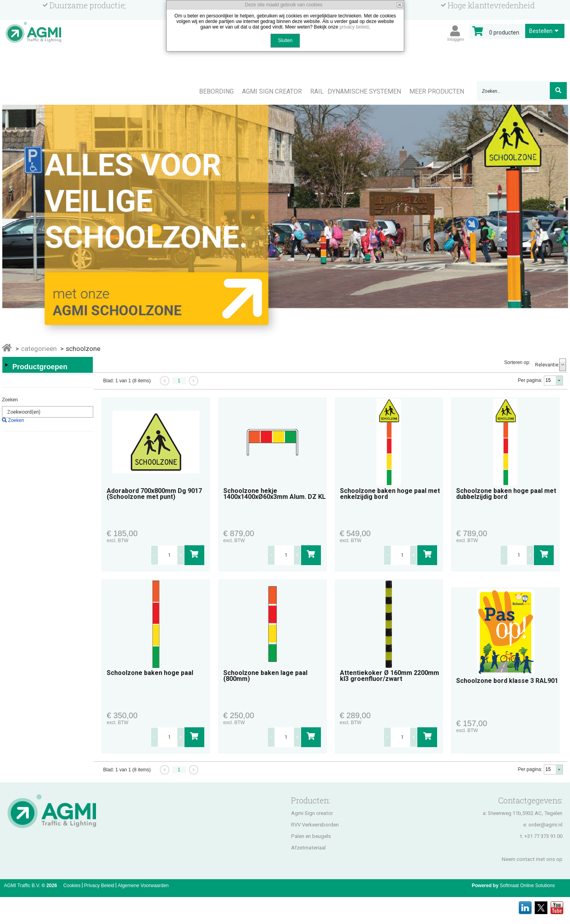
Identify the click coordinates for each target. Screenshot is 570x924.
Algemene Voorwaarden (143, 886)
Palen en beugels (311, 836)
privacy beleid (354, 27)
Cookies (72, 886)
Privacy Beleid (99, 886)
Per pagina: (530, 380)
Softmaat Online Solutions (527, 886)
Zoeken (10, 400)
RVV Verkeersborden (315, 825)
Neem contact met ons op (532, 859)
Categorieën (39, 349)
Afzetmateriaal (308, 848)
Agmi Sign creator (312, 813)
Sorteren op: (517, 362)
